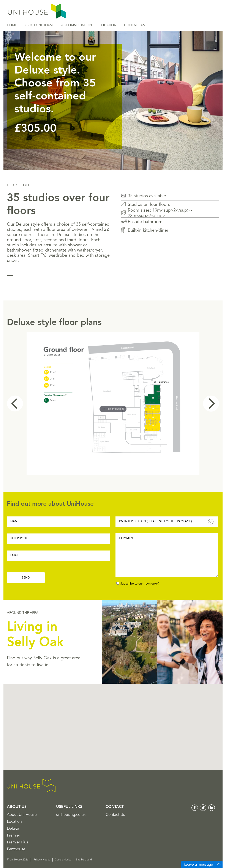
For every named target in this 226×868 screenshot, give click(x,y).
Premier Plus (17, 843)
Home (12, 25)
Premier (13, 836)
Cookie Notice (63, 860)
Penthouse (16, 849)
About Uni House (39, 25)
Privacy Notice (42, 860)
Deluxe (13, 829)
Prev (15, 404)
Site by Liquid (84, 860)
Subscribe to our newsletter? (140, 584)
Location (108, 25)
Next (211, 404)
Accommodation (77, 25)
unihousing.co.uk (71, 815)
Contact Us (134, 25)
